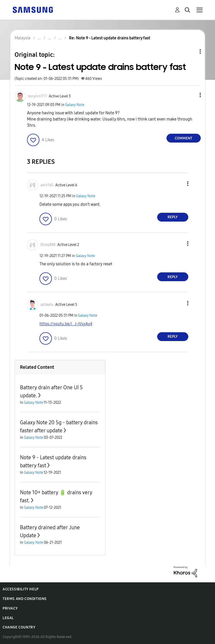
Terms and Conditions (25, 599)
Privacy (10, 608)
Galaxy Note (75, 105)
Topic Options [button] (191, 51)
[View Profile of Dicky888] (48, 245)
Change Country (19, 627)
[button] (191, 95)
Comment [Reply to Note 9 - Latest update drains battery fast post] (183, 138)
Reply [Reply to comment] (173, 217)
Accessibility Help (21, 589)
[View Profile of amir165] (47, 185)
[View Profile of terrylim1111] (37, 96)
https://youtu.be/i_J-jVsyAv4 (66, 324)
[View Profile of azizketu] (47, 305)
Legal (8, 618)
